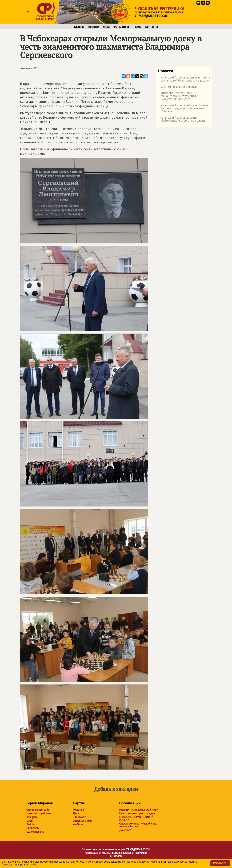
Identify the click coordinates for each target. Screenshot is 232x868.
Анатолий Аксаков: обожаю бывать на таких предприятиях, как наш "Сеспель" (183, 108)
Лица (106, 27)
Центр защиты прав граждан (137, 813)
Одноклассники (36, 832)
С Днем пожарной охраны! (177, 87)
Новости (94, 27)
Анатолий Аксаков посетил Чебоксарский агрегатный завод (181, 119)
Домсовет (125, 830)
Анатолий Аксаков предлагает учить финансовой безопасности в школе (184, 79)
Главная (79, 27)
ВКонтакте (33, 828)
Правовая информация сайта (19, 865)
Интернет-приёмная (39, 813)
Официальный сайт (38, 810)
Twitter (31, 824)
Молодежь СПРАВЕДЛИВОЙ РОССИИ (136, 818)
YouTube (78, 824)
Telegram (32, 817)
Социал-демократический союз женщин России (138, 825)
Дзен (29, 821)
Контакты (152, 27)
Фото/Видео (122, 27)
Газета (137, 27)
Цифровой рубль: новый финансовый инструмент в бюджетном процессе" (177, 96)
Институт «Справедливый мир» (138, 810)
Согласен (220, 863)
